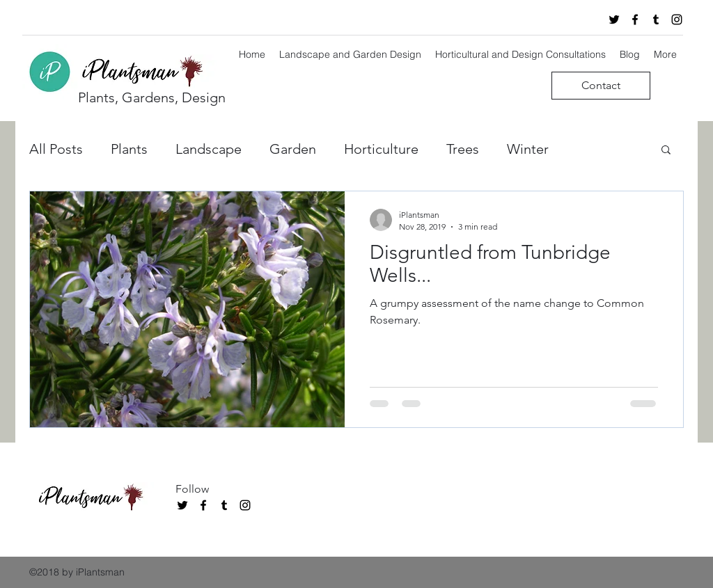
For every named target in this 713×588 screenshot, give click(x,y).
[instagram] (677, 19)
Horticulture (381, 149)
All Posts (56, 149)
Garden (293, 149)
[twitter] (614, 19)
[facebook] (635, 19)
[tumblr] (656, 19)
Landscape (209, 149)
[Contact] (601, 86)
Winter (528, 149)
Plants (129, 149)
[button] (666, 151)
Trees (463, 149)
